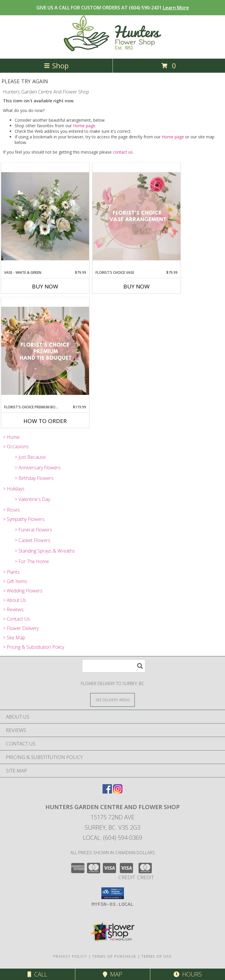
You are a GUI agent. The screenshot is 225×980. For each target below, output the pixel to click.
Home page (84, 126)
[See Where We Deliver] (112, 700)
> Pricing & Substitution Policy (34, 647)
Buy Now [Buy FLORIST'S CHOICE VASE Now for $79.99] (137, 286)
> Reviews (13, 609)
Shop (56, 66)
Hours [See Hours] (188, 974)
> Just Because (30, 457)
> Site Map (14, 638)
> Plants (11, 572)
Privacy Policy (70, 956)
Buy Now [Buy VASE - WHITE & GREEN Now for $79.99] (45, 286)
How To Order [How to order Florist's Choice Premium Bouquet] (45, 421)
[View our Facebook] (107, 792)
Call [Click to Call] (37, 974)
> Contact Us (16, 619)
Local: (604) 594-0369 (112, 838)
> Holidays (14, 489)
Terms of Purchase (114, 956)
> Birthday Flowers (34, 478)
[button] (113, 893)
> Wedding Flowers (23, 591)
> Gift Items (15, 581)
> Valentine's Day (32, 499)
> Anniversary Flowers (38, 468)
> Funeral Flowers (33, 530)
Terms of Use (156, 956)
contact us (123, 152)
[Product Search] (114, 666)
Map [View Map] (112, 974)
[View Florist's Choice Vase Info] (137, 216)
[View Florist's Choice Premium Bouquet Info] (45, 351)
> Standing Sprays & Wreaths (45, 551)
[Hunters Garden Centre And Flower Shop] (113, 50)
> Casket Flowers (33, 540)
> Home (11, 437)
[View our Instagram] (118, 792)
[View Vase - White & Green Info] (45, 216)
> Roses (11, 510)
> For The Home (32, 561)
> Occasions (16, 446)
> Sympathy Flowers (24, 519)
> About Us (15, 600)
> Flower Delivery (21, 628)
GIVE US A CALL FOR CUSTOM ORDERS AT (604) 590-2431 (113, 8)
